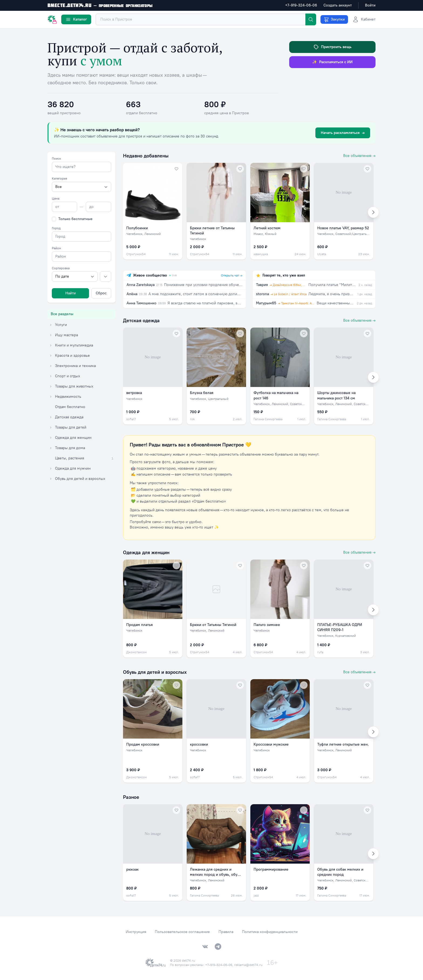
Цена (56, 198)
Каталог (76, 19)
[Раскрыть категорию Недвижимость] (51, 397)
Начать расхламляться (343, 133)
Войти (370, 5)
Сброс (101, 293)
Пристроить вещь (332, 47)
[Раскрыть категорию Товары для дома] (51, 448)
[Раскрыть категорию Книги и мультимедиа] (51, 345)
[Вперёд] (373, 212)
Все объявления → (359, 156)
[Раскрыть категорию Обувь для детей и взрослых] (51, 479)
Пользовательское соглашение (182, 932)
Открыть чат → (232, 275)
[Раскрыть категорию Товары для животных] (51, 386)
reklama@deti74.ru (248, 965)
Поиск (56, 159)
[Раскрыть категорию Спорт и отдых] (51, 376)
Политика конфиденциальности (270, 932)
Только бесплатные (75, 219)
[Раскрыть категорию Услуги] (51, 325)
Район (56, 248)
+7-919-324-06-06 (301, 5)
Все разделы (62, 314)
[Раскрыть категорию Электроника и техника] (51, 366)
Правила (226, 932)
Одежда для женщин (146, 553)
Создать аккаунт (338, 5)
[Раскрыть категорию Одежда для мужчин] (51, 469)
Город (56, 228)
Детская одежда (141, 321)
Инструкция (136, 932)
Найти (71, 293)
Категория (59, 179)
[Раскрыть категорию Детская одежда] (51, 417)
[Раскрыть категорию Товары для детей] (51, 427)
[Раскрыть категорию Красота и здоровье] (51, 356)
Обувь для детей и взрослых (155, 672)
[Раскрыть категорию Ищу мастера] (51, 335)
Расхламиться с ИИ (332, 62)
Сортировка (61, 268)
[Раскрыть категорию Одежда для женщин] (51, 438)
